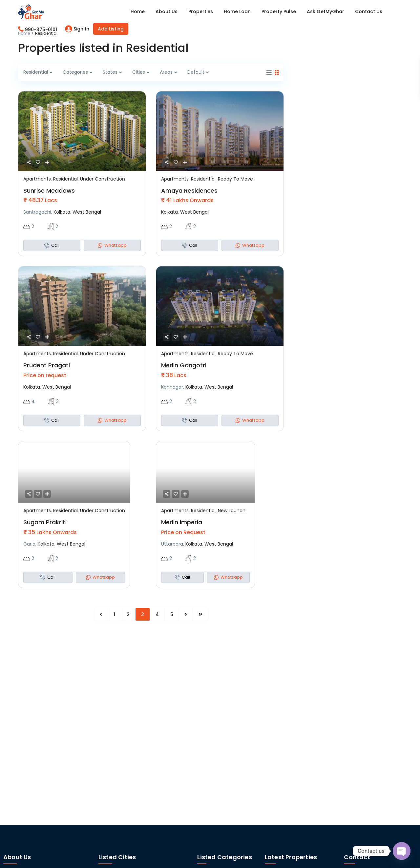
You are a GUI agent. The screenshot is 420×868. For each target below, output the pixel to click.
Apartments (37, 179)
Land (203, 738)
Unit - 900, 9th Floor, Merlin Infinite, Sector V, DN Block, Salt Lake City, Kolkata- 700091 (379, 824)
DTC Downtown (325, 717)
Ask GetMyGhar (325, 11)
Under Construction (103, 179)
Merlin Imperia (182, 522)
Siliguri (136, 719)
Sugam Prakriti (45, 522)
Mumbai (138, 709)
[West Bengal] (347, 730)
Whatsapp (112, 245)
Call (52, 245)
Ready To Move (235, 179)
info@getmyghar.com (369, 796)
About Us (167, 11)
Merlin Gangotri (184, 365)
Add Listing (111, 29)
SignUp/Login (359, 717)
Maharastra (360, 766)
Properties (201, 11)
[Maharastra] (347, 759)
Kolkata (62, 212)
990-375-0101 (41, 29)
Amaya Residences (189, 191)
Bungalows (209, 719)
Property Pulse (279, 11)
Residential (65, 179)
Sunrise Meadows (49, 191)
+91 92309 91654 (362, 775)
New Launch (232, 511)
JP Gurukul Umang (327, 751)
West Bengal (87, 212)
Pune (104, 719)
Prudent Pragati (47, 365)
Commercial (212, 728)
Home (138, 11)
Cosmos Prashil (327, 787)
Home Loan (237, 11)
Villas (203, 747)
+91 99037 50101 (362, 746)
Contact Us (369, 11)
